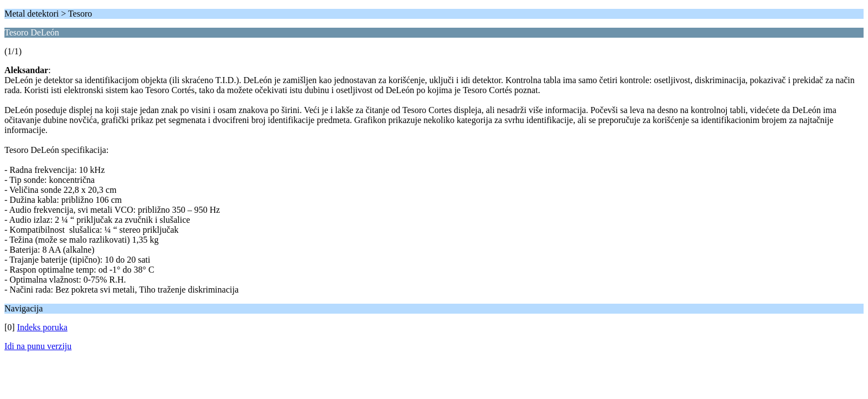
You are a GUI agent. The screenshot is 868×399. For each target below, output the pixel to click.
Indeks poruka (42, 327)
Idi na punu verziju (38, 346)
